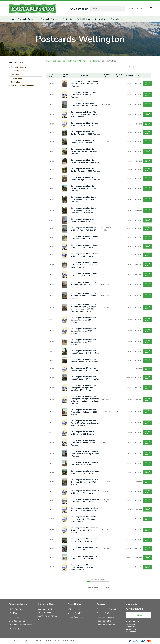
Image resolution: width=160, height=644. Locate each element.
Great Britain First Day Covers (20, 625)
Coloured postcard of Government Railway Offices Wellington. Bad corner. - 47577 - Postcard (85, 423)
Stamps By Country (27, 19)
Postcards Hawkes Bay (106, 617)
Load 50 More (92, 587)
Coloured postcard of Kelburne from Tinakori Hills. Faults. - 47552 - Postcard (84, 530)
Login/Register (135, 9)
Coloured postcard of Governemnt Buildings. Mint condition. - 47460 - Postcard (84, 296)
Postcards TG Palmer (105, 613)
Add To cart (147, 83)
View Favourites (145, 9)
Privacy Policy (26, 641)
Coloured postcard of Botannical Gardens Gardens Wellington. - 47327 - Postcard (85, 151)
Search (123, 9)
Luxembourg (14, 629)
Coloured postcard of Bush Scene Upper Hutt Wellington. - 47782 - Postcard (83, 199)
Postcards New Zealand (90, 61)
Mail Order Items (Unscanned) (23, 86)
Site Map (17, 641)
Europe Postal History (76, 617)
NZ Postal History (74, 609)
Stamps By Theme (49, 19)
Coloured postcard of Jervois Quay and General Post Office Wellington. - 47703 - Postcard (86, 454)
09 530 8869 (80, 9)
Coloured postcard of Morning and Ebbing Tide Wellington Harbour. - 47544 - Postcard (84, 567)
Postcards (67, 19)
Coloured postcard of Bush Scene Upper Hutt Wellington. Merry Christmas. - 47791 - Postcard (83, 210)
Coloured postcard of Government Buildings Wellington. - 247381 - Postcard (84, 320)
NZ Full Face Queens (17, 609)
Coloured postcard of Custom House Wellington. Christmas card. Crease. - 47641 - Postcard (85, 265)
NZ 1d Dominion (15, 613)
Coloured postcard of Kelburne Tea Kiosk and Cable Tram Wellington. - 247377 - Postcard (84, 519)
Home (12, 19)
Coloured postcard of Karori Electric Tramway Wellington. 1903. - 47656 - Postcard (84, 482)
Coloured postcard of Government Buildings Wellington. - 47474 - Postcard (84, 331)
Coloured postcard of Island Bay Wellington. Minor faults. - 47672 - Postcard (83, 443)
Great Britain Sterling (17, 621)
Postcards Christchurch (106, 625)
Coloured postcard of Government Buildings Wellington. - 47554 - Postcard (84, 342)
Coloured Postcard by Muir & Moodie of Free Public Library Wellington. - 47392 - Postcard (86, 84)
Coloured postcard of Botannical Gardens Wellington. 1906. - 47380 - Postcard (84, 188)
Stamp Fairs (116, 19)
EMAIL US (138, 615)
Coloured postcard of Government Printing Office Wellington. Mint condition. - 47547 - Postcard (84, 388)
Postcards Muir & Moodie (107, 609)
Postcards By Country (70, 61)
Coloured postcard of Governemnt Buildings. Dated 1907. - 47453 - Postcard (84, 285)
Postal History (83, 19)
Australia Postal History (77, 613)
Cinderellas (100, 19)
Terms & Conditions (38, 641)
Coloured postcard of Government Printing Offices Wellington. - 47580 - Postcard (84, 412)
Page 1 (109, 587)
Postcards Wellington (109, 61)
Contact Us (49, 641)
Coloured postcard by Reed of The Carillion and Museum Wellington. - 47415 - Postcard (84, 114)
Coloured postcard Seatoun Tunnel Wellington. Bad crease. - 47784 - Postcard (84, 95)
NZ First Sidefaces (16, 617)
